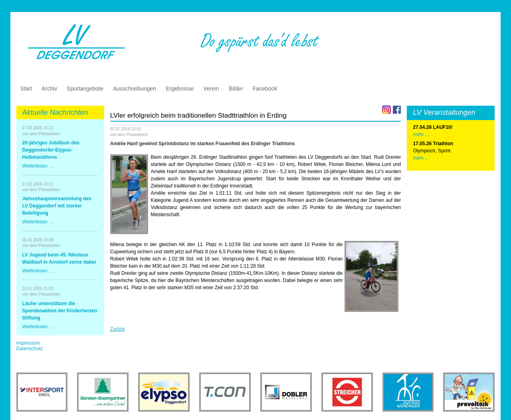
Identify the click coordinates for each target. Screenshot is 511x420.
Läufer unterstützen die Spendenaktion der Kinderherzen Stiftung (60, 311)
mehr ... (421, 158)
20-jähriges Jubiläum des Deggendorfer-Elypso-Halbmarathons (51, 150)
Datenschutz (30, 349)
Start (26, 89)
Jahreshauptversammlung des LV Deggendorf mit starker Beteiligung (57, 206)
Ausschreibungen (135, 89)
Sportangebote (85, 89)
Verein (211, 89)
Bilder (236, 89)
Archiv (49, 89)
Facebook (265, 89)
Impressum (28, 343)
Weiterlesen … (38, 166)
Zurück (118, 329)
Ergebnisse (180, 89)
